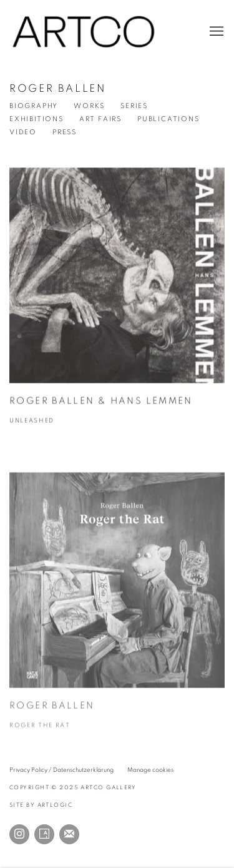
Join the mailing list (69, 834)
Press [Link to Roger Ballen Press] (65, 132)
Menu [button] (215, 32)
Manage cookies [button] (150, 770)
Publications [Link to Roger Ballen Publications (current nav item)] (168, 119)
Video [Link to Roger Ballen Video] (23, 132)
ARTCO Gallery (84, 32)
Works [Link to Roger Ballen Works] (89, 106)
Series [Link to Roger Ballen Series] (134, 106)
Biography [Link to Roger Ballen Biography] (34, 106)
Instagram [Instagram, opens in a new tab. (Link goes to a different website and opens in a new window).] (19, 834)
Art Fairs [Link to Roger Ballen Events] (100, 119)
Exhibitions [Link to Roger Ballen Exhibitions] (37, 119)
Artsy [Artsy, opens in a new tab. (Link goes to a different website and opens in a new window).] (44, 834)
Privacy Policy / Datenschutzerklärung (61, 770)
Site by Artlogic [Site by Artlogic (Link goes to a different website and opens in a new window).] (41, 805)
